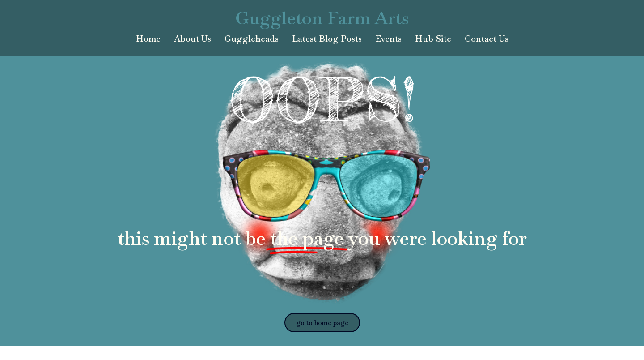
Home (148, 39)
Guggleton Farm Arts (322, 18)
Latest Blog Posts (327, 39)
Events (388, 39)
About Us (193, 39)
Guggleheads (252, 39)
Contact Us (487, 39)
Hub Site (433, 39)
